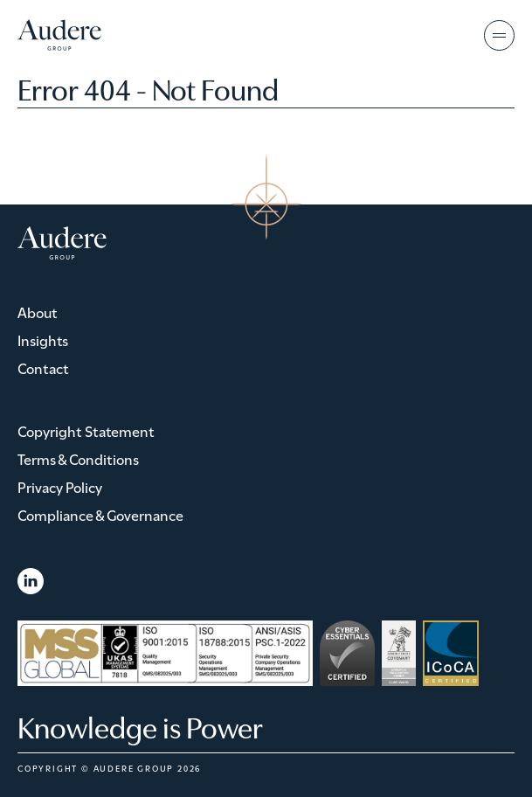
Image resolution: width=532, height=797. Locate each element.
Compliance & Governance (100, 514)
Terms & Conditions (78, 458)
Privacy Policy (60, 486)
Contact (43, 367)
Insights (43, 340)
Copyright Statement (86, 430)
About (38, 312)
